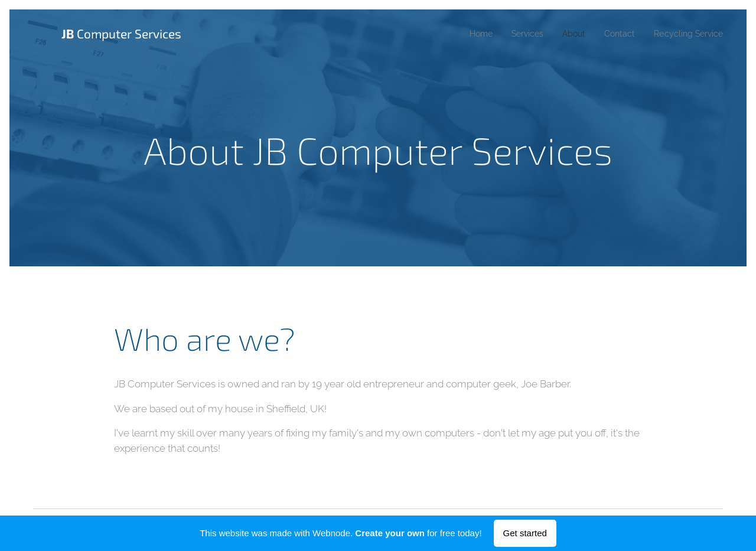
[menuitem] (464, 34)
